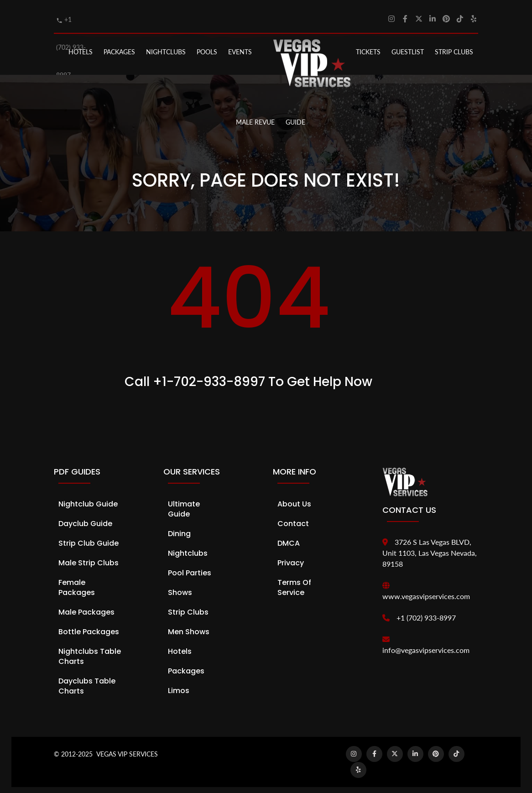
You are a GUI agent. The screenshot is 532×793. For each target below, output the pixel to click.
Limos (179, 685)
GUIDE (295, 116)
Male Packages (86, 607)
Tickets (368, 46)
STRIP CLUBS (454, 46)
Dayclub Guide (85, 518)
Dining (179, 528)
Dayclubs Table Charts (87, 681)
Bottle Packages (89, 626)
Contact (293, 518)
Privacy (291, 557)
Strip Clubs (188, 607)
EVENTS (240, 46)
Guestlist (408, 46)
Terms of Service (294, 582)
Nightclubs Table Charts (90, 651)
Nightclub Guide (88, 498)
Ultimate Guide (184, 503)
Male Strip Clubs (89, 557)
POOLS (207, 46)
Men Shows (189, 626)
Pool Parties (190, 567)
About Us (294, 498)
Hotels (81, 46)
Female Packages (77, 582)
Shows (180, 587)
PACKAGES (119, 46)
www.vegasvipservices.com (426, 591)
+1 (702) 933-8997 (426, 612)
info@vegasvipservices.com (426, 644)
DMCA (289, 538)
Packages (186, 665)
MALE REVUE (255, 116)
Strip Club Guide (89, 538)
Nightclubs (188, 548)
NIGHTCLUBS (166, 46)
